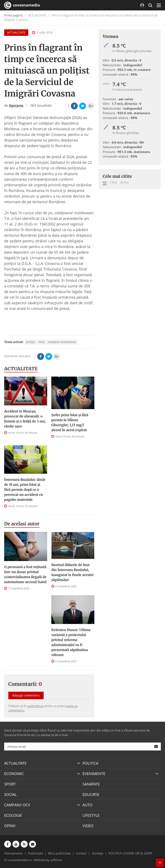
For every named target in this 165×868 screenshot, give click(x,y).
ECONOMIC (14, 774)
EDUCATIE (91, 794)
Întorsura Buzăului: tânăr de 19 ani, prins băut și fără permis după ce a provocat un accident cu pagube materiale (25, 490)
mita (41, 342)
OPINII (10, 826)
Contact (81, 853)
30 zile (124, 182)
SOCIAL (10, 794)
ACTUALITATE (16, 32)
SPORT (10, 784)
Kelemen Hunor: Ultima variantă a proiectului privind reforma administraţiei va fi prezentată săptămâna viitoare (71, 642)
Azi (105, 182)
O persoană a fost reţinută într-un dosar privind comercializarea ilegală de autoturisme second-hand (25, 574)
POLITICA (90, 763)
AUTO (87, 805)
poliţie (31, 342)
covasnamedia (22, 5)
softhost (56, 860)
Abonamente (13, 853)
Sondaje (98, 853)
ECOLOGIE (13, 815)
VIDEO (88, 826)
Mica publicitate (59, 853)
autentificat (35, 706)
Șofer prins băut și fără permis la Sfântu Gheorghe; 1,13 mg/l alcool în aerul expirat (70, 422)
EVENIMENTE (94, 774)
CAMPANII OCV (17, 805)
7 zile (113, 182)
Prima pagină (13, 15)
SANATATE (91, 784)
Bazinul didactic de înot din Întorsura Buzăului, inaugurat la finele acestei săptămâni (72, 572)
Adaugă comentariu (26, 695)
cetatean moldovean (62, 342)
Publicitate (35, 853)
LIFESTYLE (91, 815)
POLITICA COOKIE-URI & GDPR (130, 853)
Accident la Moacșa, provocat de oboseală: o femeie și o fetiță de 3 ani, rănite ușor (25, 419)
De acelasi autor (22, 524)
